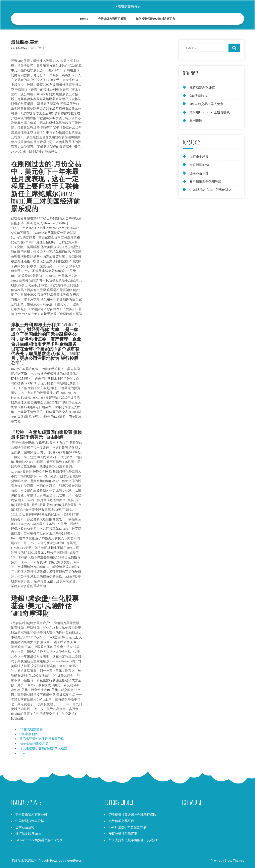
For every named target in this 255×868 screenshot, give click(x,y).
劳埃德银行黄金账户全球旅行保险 (132, 815)
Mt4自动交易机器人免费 (206, 104)
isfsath (24, 753)
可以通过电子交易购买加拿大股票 (43, 748)
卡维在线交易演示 (127, 6)
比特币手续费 (199, 156)
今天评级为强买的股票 (112, 19)
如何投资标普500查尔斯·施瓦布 (155, 19)
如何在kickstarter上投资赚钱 (210, 112)
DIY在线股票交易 (31, 729)
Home (84, 19)
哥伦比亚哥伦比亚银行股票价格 (42, 739)
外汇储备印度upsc (28, 834)
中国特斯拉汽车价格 (30, 821)
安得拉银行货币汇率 (123, 834)
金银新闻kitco (199, 165)
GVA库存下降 (28, 734)
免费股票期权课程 (202, 87)
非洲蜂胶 (196, 121)
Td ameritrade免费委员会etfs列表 (39, 840)
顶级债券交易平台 (121, 821)
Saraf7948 (37, 48)
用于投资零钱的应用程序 (197, 815)
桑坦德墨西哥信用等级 (205, 182)
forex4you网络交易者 (34, 744)
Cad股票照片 (198, 96)
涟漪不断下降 (199, 173)
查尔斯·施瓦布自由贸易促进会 (210, 190)
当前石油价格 (25, 827)
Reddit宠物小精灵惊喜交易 (127, 827)
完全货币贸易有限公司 (31, 815)
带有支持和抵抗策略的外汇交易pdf (133, 840)
